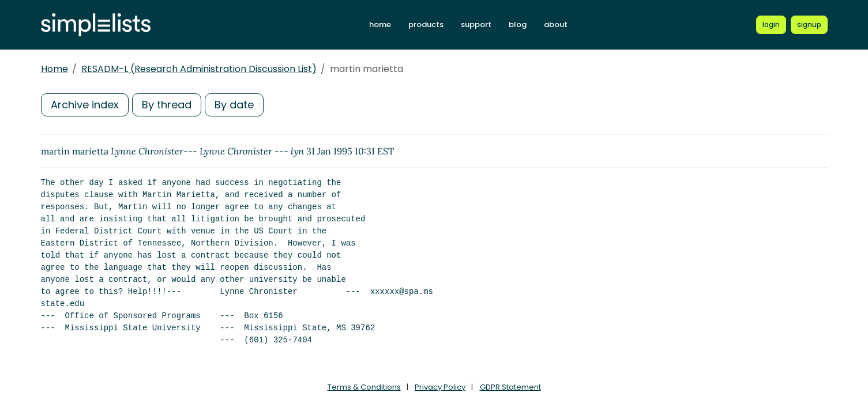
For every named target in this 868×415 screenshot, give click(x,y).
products (426, 24)
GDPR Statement (510, 387)
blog (518, 24)
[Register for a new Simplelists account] (809, 25)
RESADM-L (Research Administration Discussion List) (199, 69)
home (380, 24)
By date (234, 105)
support (476, 24)
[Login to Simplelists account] (771, 25)
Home (55, 69)
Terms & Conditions (364, 387)
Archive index (85, 105)
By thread (167, 105)
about (556, 24)
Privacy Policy (440, 387)
